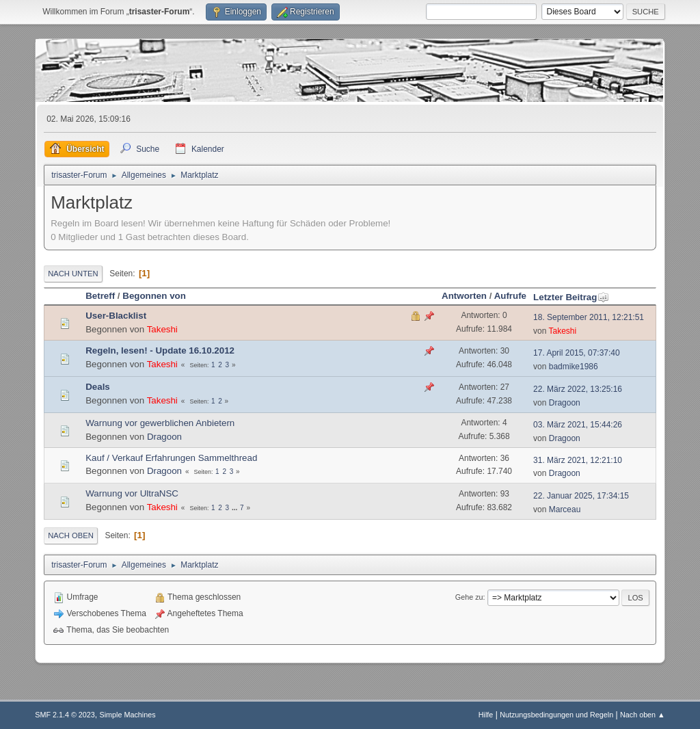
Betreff (100, 296)
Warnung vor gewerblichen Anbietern (160, 423)
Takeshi (162, 329)
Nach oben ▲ (643, 715)
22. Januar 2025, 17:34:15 (581, 496)
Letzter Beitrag (571, 297)
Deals (98, 387)
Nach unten (73, 274)
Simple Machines (128, 715)
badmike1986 (574, 367)
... (235, 508)
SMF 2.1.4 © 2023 (65, 715)
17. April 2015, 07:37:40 (577, 353)
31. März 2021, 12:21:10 (578, 460)
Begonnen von (154, 296)
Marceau (565, 509)
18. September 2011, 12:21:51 (589, 317)
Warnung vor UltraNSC (132, 493)
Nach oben (71, 535)
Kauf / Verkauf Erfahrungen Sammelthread (171, 458)
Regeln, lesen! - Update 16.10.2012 (160, 350)
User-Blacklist (116, 316)
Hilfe (486, 715)
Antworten (464, 296)
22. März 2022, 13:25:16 (578, 389)
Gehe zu (469, 597)
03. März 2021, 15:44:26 (578, 425)
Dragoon (565, 403)
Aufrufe (510, 296)
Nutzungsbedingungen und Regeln (556, 715)
